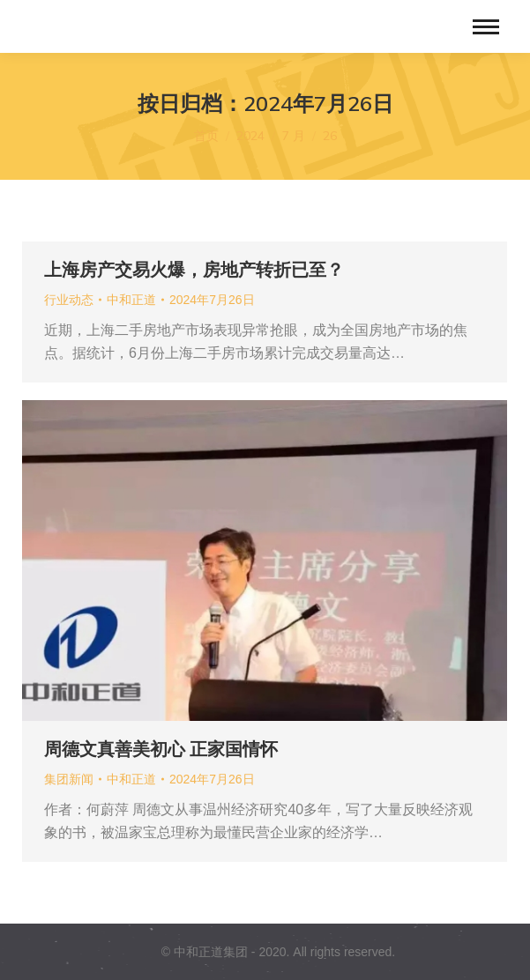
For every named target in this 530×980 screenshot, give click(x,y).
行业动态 (69, 300)
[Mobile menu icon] (486, 27)
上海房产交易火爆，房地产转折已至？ (194, 270)
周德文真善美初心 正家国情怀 (161, 749)
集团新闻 (69, 779)
